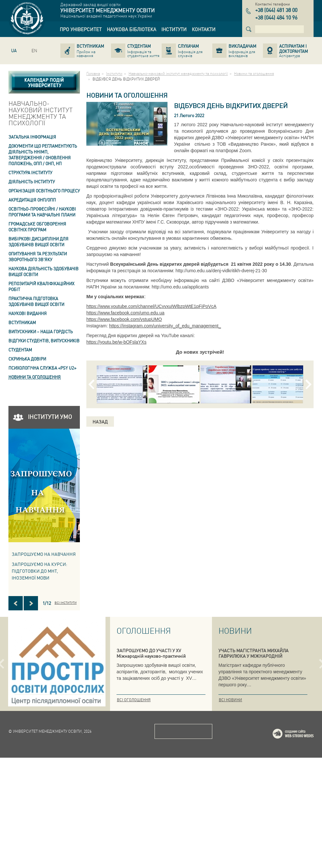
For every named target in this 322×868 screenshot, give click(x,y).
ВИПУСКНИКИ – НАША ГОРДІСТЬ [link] (41, 331)
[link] (81, 29)
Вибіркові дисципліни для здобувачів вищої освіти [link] (38, 242)
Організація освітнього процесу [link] (44, 191)
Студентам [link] (20, 350)
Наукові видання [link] (28, 313)
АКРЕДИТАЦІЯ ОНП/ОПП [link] (32, 200)
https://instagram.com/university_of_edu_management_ (165, 326)
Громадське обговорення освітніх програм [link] (37, 227)
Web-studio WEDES (302, 845)
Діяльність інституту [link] (32, 182)
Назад (100, 422)
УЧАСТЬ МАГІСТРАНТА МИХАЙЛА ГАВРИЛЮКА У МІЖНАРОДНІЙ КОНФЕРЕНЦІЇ (254, 656)
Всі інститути (66, 603)
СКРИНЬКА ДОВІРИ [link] (27, 359)
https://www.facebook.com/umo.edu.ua (125, 313)
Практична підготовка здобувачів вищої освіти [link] (36, 301)
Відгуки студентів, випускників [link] (44, 341)
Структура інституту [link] (30, 172)
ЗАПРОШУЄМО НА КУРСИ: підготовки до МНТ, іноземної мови (39, 571)
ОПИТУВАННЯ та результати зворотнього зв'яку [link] (38, 257)
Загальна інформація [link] (32, 137)
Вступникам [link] (22, 322)
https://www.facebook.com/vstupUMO (124, 319)
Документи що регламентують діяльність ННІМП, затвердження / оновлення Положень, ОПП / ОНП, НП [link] (43, 155)
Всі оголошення (134, 700)
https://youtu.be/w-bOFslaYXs (116, 342)
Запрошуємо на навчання (44, 554)
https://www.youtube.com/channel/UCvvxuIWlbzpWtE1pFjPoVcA (151, 306)
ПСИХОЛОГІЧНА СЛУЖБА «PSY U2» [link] (42, 368)
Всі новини (230, 700)
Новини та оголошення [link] (35, 377)
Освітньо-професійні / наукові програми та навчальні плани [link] (42, 212)
